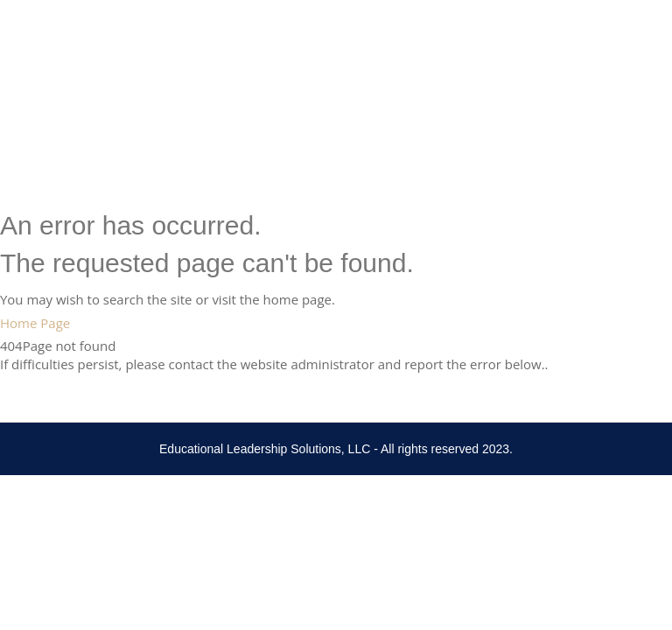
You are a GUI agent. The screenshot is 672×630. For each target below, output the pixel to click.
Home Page (35, 323)
